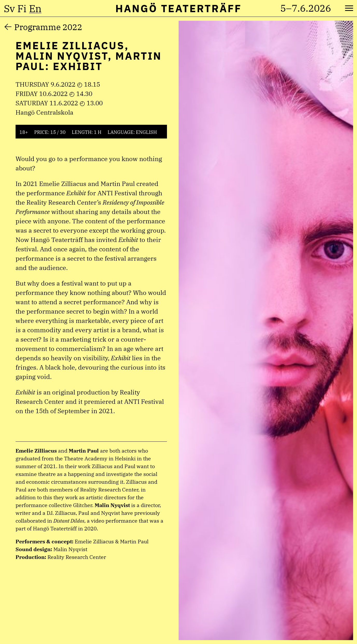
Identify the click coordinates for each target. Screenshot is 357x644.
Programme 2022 (48, 27)
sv (9, 9)
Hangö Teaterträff (178, 8)
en (35, 9)
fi (22, 9)
